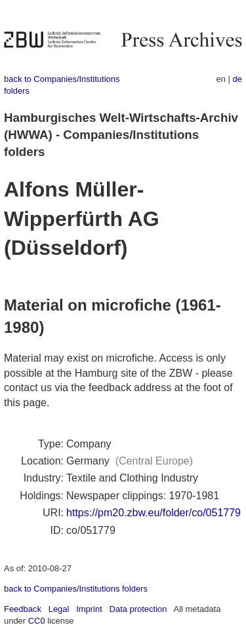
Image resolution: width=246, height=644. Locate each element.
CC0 (37, 621)
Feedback (23, 609)
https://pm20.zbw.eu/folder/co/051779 (154, 513)
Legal (59, 609)
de (237, 79)
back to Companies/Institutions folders (76, 589)
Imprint (89, 609)
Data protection (138, 609)
